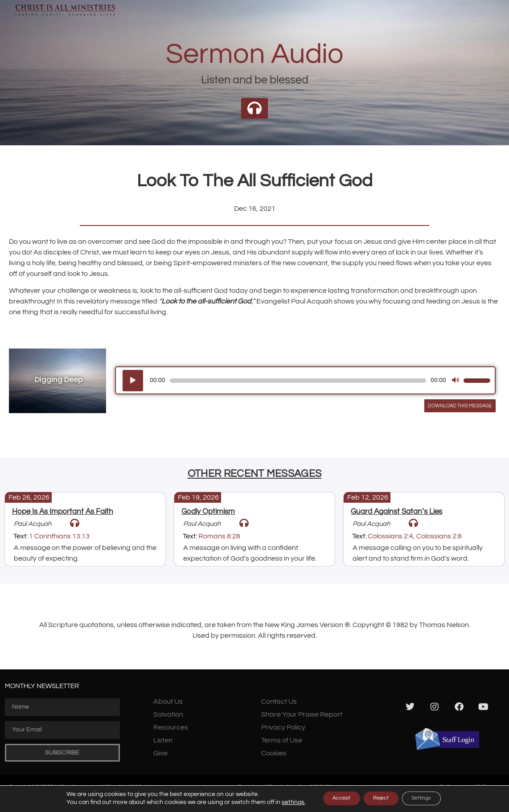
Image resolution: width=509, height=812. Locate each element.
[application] (305, 381)
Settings (432, 798)
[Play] (133, 381)
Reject (380, 798)
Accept (331, 798)
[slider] (298, 381)
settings (277, 802)
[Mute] (456, 381)
